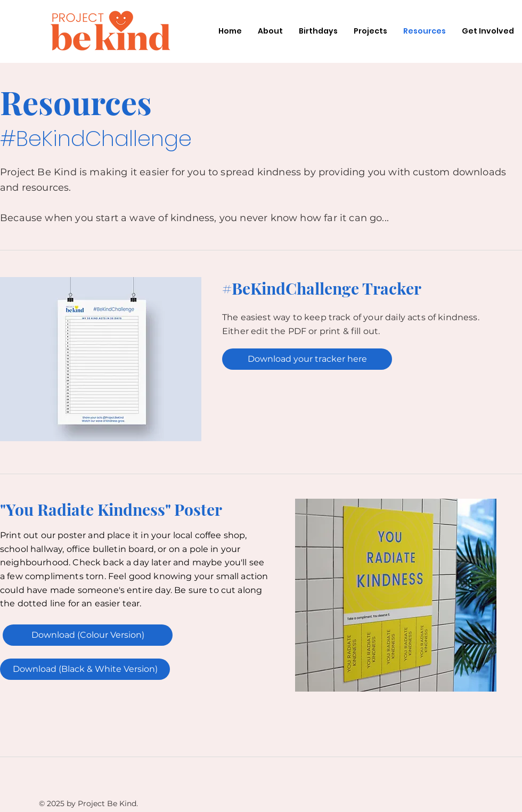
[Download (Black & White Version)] (85, 669)
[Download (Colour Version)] (88, 635)
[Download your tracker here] (307, 359)
